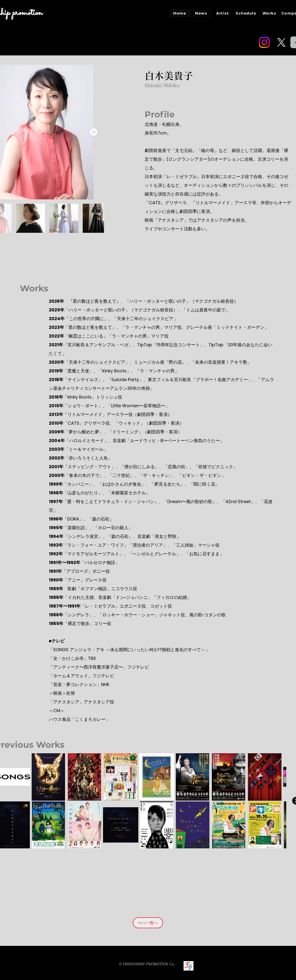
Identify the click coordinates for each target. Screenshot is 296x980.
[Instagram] (264, 42)
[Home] (180, 13)
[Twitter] (281, 42)
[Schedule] (246, 13)
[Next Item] (94, 132)
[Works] (270, 13)
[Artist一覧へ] (148, 923)
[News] (202, 13)
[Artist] (223, 13)
